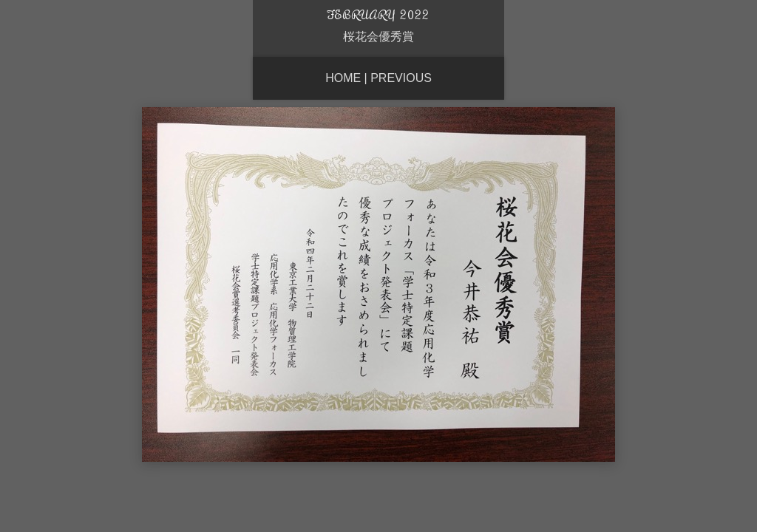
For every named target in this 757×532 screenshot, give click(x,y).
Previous (401, 78)
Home (343, 78)
